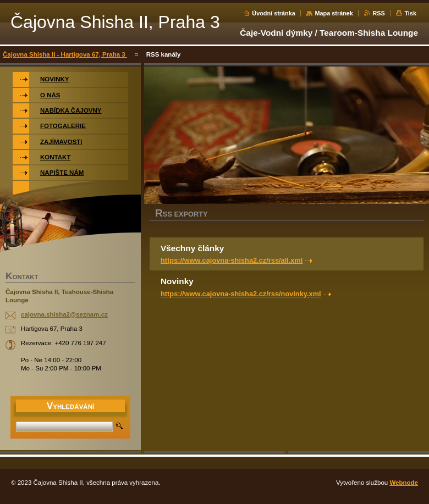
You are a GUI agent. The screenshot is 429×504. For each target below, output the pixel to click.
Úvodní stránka (274, 13)
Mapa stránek (334, 13)
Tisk (410, 13)
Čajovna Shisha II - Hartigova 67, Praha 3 (65, 54)
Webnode (404, 483)
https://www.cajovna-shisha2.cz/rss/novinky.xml (241, 294)
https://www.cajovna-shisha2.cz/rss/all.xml (232, 260)
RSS (378, 13)
